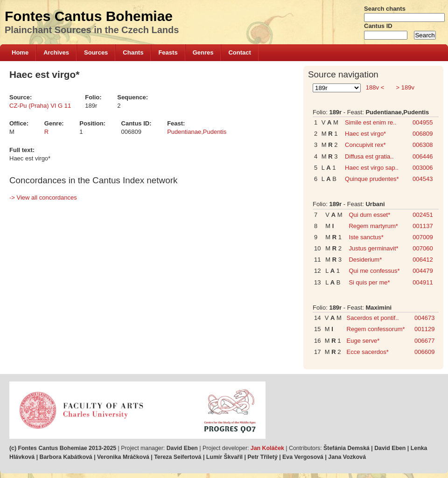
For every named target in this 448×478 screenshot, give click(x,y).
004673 (424, 318)
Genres (203, 52)
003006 (423, 168)
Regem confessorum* (376, 329)
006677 (424, 341)
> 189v (404, 87)
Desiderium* (365, 260)
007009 (423, 237)
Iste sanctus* (366, 237)
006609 (424, 352)
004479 (423, 271)
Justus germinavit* (373, 248)
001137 (423, 226)
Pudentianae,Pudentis (197, 132)
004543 (423, 179)
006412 (423, 260)
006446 (423, 156)
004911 (423, 282)
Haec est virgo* (365, 134)
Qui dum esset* (369, 215)
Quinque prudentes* (372, 179)
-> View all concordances (43, 197)
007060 (423, 248)
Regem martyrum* (373, 226)
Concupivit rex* (365, 145)
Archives (56, 52)
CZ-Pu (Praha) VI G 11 (40, 106)
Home (20, 52)
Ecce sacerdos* (368, 352)
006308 (423, 145)
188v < (375, 87)
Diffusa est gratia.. (369, 156)
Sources (96, 52)
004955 (423, 122)
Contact (239, 52)
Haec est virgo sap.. (372, 168)
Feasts (168, 52)
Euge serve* (363, 341)
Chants (133, 52)
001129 (424, 329)
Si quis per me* (369, 282)
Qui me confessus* (374, 271)
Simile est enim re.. (371, 122)
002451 (423, 215)
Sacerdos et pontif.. (373, 318)
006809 (423, 134)
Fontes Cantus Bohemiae (89, 16)
